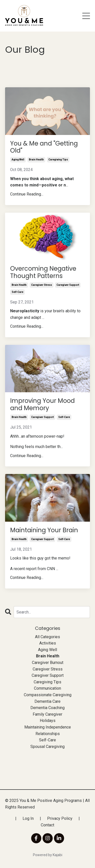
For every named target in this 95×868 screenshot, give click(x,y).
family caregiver (48, 714)
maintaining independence (48, 727)
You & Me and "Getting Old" (44, 147)
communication (48, 688)
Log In (28, 818)
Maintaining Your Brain (44, 530)
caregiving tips (58, 160)
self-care (17, 292)
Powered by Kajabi (48, 855)
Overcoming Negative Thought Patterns (43, 272)
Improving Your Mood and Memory (42, 405)
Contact (48, 825)
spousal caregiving (48, 747)
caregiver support (68, 285)
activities (48, 643)
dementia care (48, 701)
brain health (36, 160)
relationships (48, 734)
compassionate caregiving (48, 695)
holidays (48, 721)
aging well (18, 160)
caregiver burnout (48, 663)
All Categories (48, 637)
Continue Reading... (27, 194)
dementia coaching (48, 708)
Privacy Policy (60, 818)
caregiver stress (42, 285)
